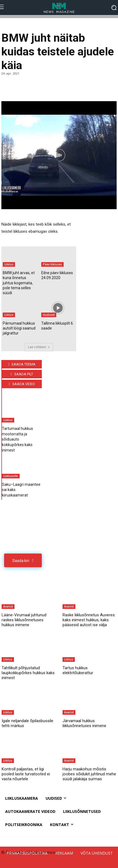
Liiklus (9, 264)
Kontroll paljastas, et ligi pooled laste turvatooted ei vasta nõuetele (26, 774)
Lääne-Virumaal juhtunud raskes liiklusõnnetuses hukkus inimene (24, 620)
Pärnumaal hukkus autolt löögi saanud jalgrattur (19, 328)
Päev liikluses (52, 264)
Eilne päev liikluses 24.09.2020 (57, 275)
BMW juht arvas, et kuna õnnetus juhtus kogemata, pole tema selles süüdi (19, 283)
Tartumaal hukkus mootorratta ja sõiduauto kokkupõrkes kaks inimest (17, 439)
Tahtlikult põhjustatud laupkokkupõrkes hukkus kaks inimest (28, 673)
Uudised (49, 315)
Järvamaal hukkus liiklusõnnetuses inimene (84, 723)
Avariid (8, 606)
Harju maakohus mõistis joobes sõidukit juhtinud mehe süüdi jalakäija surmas (89, 774)
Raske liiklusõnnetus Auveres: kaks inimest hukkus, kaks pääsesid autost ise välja (89, 620)
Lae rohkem (39, 347)
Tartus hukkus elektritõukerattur (78, 670)
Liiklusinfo (11, 476)
